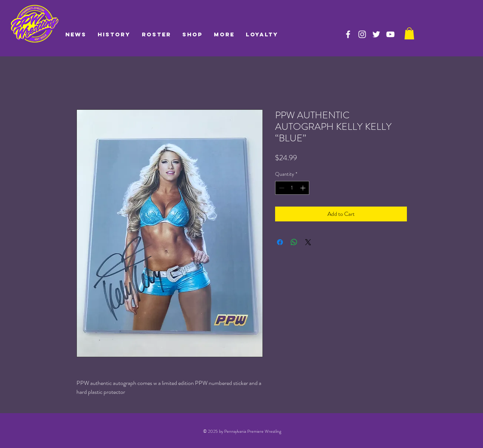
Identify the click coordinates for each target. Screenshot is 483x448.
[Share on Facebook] (280, 242)
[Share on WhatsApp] (294, 242)
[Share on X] (308, 242)
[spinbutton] (292, 188)
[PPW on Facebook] (348, 34)
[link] (409, 33)
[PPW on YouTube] (390, 34)
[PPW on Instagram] (362, 34)
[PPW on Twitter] (376, 34)
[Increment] (303, 188)
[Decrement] (281, 188)
